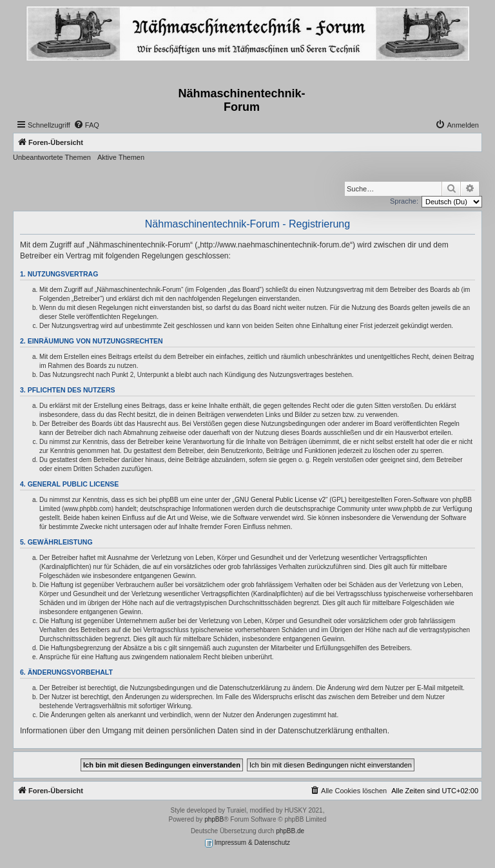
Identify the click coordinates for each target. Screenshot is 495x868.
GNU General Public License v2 (280, 500)
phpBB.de (290, 831)
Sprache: (404, 201)
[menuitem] (86, 125)
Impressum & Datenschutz (247, 843)
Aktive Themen (121, 157)
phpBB (214, 819)
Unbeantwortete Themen (52, 157)
